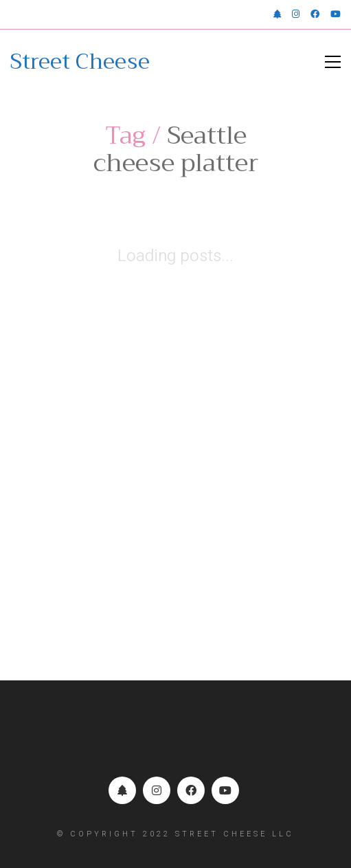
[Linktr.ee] (122, 790)
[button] (333, 62)
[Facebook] (191, 790)
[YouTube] (225, 790)
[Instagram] (157, 790)
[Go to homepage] (80, 62)
